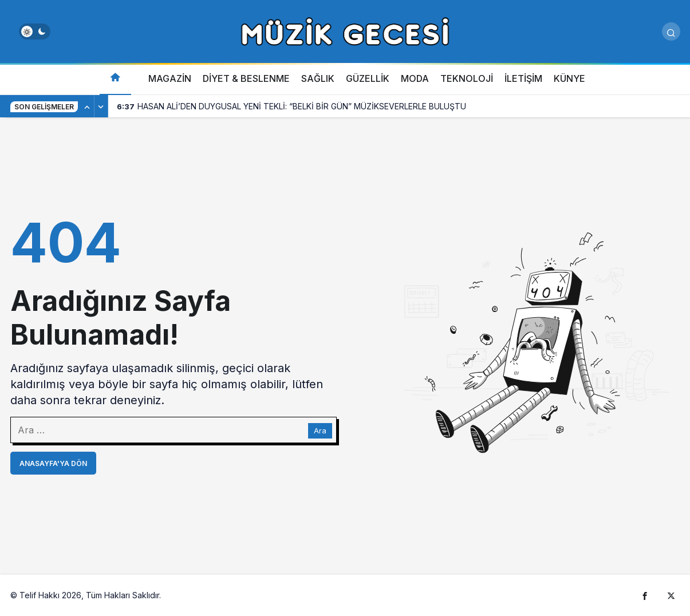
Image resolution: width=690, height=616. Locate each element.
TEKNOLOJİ (467, 78)
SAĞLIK (318, 78)
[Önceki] (88, 106)
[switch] (35, 31)
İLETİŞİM (523, 78)
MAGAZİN (170, 78)
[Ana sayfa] (115, 79)
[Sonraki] (101, 106)
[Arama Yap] (671, 31)
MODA (415, 78)
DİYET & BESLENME (246, 78)
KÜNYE (569, 78)
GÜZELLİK (368, 78)
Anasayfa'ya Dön (53, 463)
